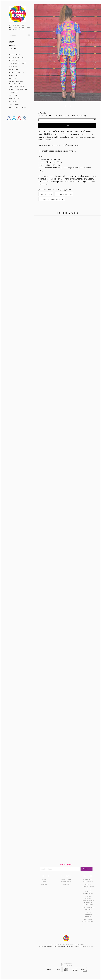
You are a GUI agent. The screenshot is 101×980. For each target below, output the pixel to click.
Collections (15, 54)
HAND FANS (14, 95)
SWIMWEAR (14, 75)
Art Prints (14, 98)
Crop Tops (14, 69)
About (12, 46)
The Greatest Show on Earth (52, 199)
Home (11, 42)
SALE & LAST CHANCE (18, 107)
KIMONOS (13, 66)
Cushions (13, 101)
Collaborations (16, 57)
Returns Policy (66, 882)
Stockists (66, 884)
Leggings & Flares (17, 63)
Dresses (13, 78)
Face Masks (14, 104)
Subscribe (66, 865)
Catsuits (13, 60)
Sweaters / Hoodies (18, 89)
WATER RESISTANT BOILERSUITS (17, 82)
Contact (13, 49)
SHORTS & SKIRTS (16, 72)
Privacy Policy (66, 880)
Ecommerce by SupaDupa (68, 964)
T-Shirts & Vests (16, 86)
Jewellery (14, 92)
